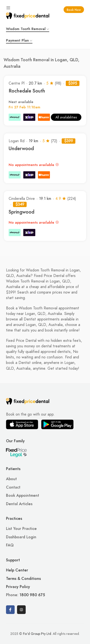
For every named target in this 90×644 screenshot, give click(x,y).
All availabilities (66, 117)
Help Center (17, 570)
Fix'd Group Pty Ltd (37, 634)
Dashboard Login (21, 537)
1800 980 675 (32, 595)
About (11, 479)
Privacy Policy (18, 587)
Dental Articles (19, 504)
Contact (13, 487)
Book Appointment (23, 496)
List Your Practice (21, 529)
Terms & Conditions (23, 579)
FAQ (10, 545)
